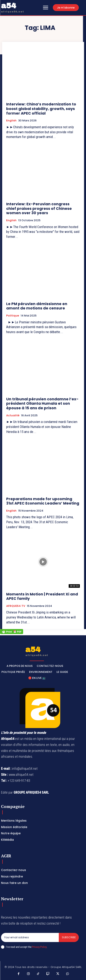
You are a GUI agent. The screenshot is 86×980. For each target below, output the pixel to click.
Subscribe (69, 937)
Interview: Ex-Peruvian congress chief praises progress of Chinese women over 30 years (39, 208)
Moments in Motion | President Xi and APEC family (42, 596)
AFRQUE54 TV (16, 606)
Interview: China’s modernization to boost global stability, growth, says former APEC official (41, 109)
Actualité (13, 415)
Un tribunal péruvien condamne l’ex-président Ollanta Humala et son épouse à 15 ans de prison (42, 403)
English (11, 121)
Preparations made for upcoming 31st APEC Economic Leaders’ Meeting (43, 501)
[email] (30, 937)
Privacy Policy (39, 947)
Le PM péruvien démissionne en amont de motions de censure (37, 306)
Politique (13, 316)
